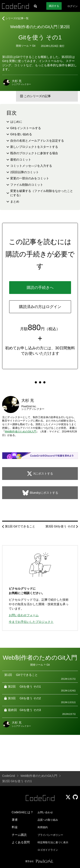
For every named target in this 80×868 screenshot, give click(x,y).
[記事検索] (35, 6)
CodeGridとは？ (23, 812)
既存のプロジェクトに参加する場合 (34, 153)
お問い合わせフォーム (24, 615)
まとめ (15, 202)
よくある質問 (21, 842)
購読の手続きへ (40, 288)
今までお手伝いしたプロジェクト (31, 622)
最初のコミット (21, 160)
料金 (15, 827)
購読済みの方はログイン (40, 307)
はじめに (16, 122)
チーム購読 (19, 835)
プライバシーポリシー (50, 835)
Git (34, 46)
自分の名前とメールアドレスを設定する (37, 141)
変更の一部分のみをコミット (30, 178)
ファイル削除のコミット (27, 185)
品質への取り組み (48, 820)
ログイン (73, 6)
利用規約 (43, 827)
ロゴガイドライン (48, 850)
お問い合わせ (45, 812)
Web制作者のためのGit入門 (34, 27)
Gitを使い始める (21, 134)
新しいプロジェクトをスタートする (34, 147)
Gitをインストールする (26, 128)
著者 (15, 820)
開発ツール (22, 46)
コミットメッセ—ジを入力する (31, 166)
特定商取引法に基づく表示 (53, 842)
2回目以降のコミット (25, 172)
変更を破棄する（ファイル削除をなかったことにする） (42, 193)
